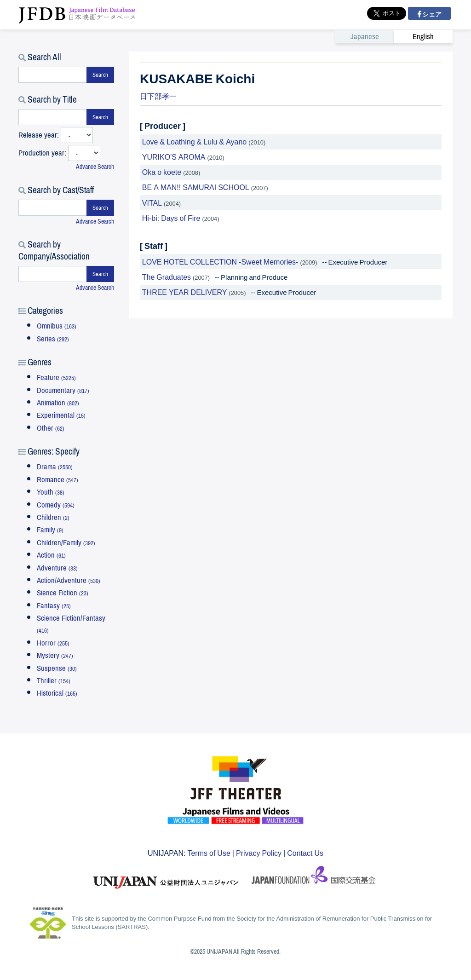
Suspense (57, 668)
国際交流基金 (314, 878)
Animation (58, 403)
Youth (51, 492)
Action (51, 555)
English (423, 37)
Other (51, 428)
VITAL (152, 202)
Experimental (61, 415)
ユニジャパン (167, 878)
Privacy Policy (259, 853)
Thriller (54, 681)
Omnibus (57, 326)
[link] (394, 36)
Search (100, 75)
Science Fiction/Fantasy (71, 624)
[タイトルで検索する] (53, 117)
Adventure (57, 568)
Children (53, 517)
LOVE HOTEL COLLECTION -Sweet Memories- (220, 261)
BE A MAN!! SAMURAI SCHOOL (196, 187)
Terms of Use (209, 853)
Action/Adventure (69, 580)
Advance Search (95, 167)
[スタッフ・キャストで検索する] (53, 208)
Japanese (365, 37)
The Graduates (167, 277)
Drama (55, 467)
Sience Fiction (63, 593)
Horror (53, 643)
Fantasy (54, 606)
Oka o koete (162, 172)
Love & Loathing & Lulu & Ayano (194, 141)
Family (50, 530)
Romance (57, 480)
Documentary (63, 390)
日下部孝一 (158, 96)
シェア (431, 14)
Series (53, 339)
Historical (57, 693)
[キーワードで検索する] (53, 75)
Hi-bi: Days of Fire (171, 218)
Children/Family (66, 543)
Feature (56, 378)
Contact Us (305, 853)
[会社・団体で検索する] (53, 274)
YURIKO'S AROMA (174, 156)
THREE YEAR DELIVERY (185, 292)
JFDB (77, 15)
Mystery (55, 655)
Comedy (56, 505)
